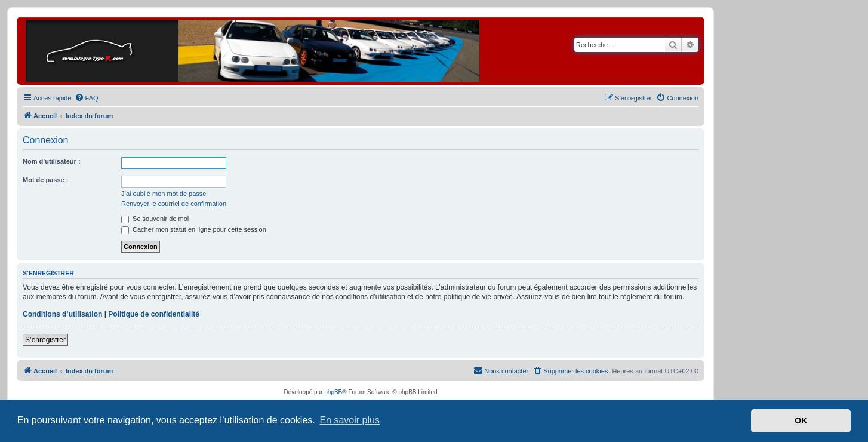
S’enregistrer (45, 340)
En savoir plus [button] (350, 420)
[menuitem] (87, 98)
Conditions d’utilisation (62, 314)
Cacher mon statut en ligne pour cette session (194, 229)
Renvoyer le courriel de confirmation (174, 204)
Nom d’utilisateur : (52, 161)
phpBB (333, 392)
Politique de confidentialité (154, 314)
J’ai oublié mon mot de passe (164, 194)
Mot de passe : (45, 180)
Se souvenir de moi (155, 219)
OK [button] (801, 420)
